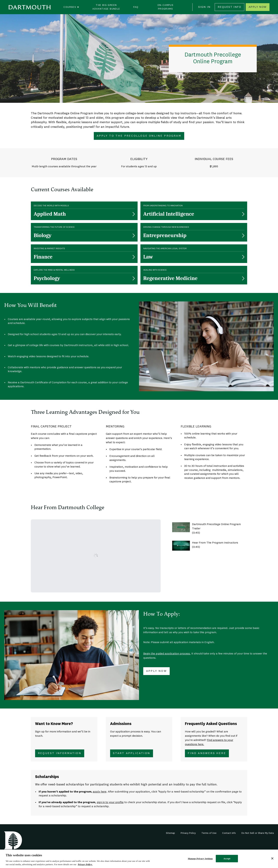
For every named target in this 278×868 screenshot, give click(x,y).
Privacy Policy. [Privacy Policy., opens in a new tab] (85, 864)
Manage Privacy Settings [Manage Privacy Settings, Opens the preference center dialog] (200, 859)
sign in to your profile (110, 802)
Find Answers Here (207, 753)
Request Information (60, 753)
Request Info (229, 7)
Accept (227, 859)
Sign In (204, 7)
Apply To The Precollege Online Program (139, 136)
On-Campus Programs (166, 7)
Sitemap (170, 833)
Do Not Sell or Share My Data (258, 833)
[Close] (272, 858)
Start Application (132, 753)
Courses (71, 7)
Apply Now (258, 7)
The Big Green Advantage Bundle (106, 7)
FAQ (136, 7)
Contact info (229, 833)
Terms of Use (209, 833)
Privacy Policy (188, 833)
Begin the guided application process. (167, 654)
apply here (100, 792)
